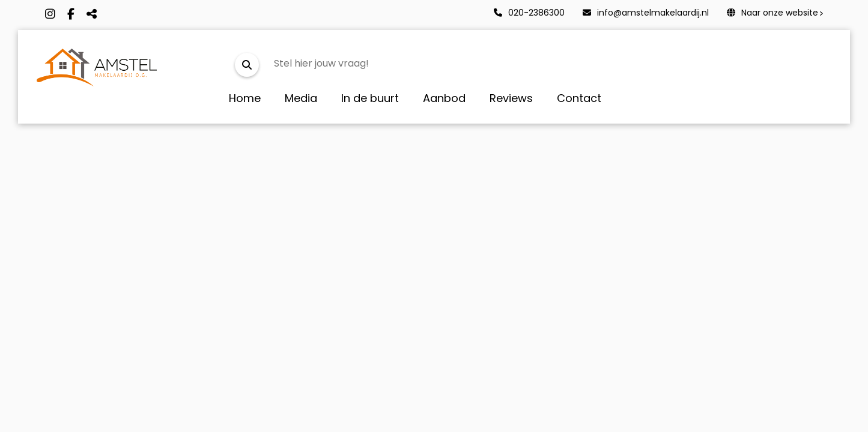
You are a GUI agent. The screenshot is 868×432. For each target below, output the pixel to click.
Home (245, 98)
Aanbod (444, 98)
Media (301, 98)
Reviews (511, 98)
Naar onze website (772, 13)
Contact (579, 98)
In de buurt (370, 98)
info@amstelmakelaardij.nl (646, 13)
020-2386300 (529, 13)
